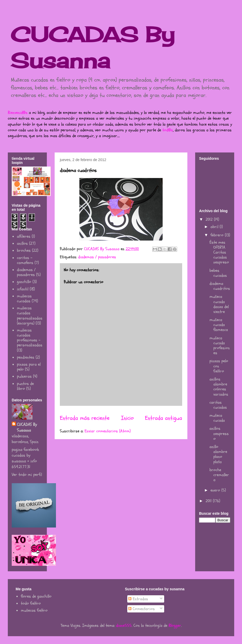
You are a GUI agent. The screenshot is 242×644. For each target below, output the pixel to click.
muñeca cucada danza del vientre (219, 304)
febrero (218, 235)
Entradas (138, 599)
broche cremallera (219, 475)
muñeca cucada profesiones (220, 346)
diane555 (124, 625)
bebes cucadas (218, 273)
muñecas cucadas (24, 299)
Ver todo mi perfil (27, 475)
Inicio (127, 418)
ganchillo (24, 282)
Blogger (175, 625)
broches (24, 250)
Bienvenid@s (18, 113)
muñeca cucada (217, 418)
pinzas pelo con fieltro (219, 366)
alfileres (24, 236)
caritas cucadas (218, 405)
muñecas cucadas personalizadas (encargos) (30, 316)
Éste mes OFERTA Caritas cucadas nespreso (219, 252)
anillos (22, 243)
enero (216, 490)
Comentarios (142, 609)
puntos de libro (25, 386)
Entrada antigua (164, 418)
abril (215, 227)
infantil (23, 289)
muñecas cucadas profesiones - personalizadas (30, 338)
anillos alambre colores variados (219, 387)
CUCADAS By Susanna (27, 427)
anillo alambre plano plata (218, 454)
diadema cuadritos (220, 286)
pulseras (24, 376)
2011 (209, 501)
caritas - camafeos (25, 260)
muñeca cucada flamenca (219, 325)
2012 (210, 219)
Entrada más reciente (85, 418)
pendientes (26, 357)
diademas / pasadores (97, 257)
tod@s (168, 130)
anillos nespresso (219, 433)
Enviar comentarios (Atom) (108, 431)
